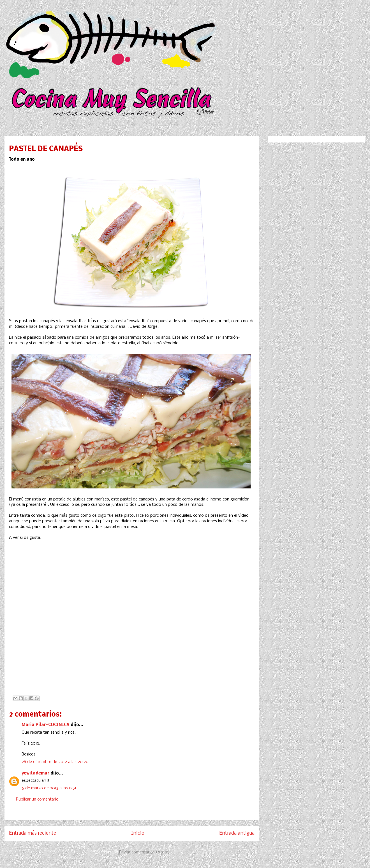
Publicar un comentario (37, 799)
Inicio (138, 833)
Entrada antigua (237, 833)
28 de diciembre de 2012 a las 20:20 (55, 762)
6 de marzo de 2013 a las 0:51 (49, 788)
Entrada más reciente (33, 833)
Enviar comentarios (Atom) (144, 852)
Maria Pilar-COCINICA (46, 725)
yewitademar (35, 773)
